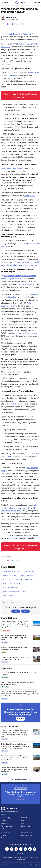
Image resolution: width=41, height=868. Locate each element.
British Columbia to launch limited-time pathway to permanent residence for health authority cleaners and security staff (20, 694)
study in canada (15, 583)
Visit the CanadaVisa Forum (20, 845)
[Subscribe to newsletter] (20, 712)
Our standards (6, 838)
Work (3, 829)
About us (4, 835)
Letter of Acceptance (26, 284)
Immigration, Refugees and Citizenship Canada (19, 34)
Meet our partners (27, 835)
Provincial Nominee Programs (13, 168)
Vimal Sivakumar (11, 17)
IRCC (22, 575)
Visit (23, 823)
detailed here (30, 196)
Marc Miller (31, 575)
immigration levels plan (10, 575)
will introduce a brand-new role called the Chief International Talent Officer (19, 508)
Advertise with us (27, 838)
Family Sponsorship (7, 826)
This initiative (11, 404)
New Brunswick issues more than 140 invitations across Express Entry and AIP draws (15, 638)
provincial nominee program (24, 579)
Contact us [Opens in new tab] (20, 853)
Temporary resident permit (11, 592)
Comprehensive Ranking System (25, 333)
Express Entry (30, 571)
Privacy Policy (36, 865)
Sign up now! (20, 799)
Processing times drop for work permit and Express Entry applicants (14, 648)
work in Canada (8, 596)
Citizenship (5, 677)
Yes (16, 611)
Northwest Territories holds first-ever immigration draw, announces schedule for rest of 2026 (15, 758)
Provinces (5, 642)
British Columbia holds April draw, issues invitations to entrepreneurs (15, 658)
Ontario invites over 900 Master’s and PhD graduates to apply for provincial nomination (14, 770)
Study (23, 821)
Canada (4, 652)
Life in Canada (26, 826)
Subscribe (37, 3)
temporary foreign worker (11, 587)
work (25, 592)
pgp (4, 579)
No (25, 611)
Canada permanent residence (12, 571)
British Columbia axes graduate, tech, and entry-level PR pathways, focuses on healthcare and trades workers (15, 746)
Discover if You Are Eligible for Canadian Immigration (20, 96)
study (4, 583)
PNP (10, 579)
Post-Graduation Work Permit (22, 324)
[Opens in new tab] (7, 849)
